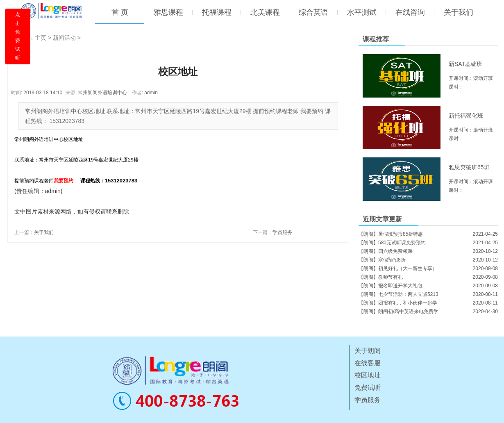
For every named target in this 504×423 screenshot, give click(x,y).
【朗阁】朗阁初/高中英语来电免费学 (398, 312)
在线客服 (368, 363)
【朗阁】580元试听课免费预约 (392, 243)
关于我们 (459, 12)
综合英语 (313, 12)
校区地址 (368, 375)
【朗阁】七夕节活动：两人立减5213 (398, 294)
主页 (41, 38)
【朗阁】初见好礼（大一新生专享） (398, 268)
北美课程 (265, 12)
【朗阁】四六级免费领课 (386, 251)
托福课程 (217, 12)
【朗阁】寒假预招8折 (382, 260)
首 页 (120, 12)
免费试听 (368, 388)
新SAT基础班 (465, 64)
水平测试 (362, 12)
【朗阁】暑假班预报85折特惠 (391, 234)
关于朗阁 (368, 351)
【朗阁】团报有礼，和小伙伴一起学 (398, 303)
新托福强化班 (466, 116)
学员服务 (282, 232)
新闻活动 (64, 38)
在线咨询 (410, 12)
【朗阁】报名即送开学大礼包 (390, 286)
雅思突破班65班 (469, 167)
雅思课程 (168, 12)
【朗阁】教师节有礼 (381, 277)
